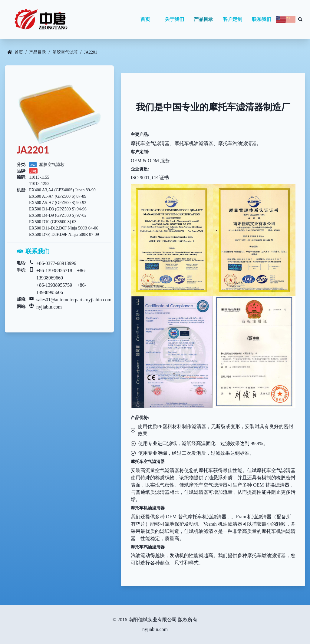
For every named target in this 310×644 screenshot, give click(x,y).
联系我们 (262, 19)
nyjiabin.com (49, 307)
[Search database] (300, 19)
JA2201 (91, 52)
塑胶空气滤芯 (65, 52)
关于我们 (174, 19)
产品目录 (203, 19)
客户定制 (232, 19)
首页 (145, 19)
